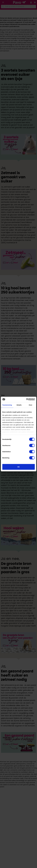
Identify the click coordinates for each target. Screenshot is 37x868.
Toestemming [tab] (7, 405)
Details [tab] (19, 405)
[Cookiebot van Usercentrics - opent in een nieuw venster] (26, 399)
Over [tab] (31, 405)
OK (18, 467)
